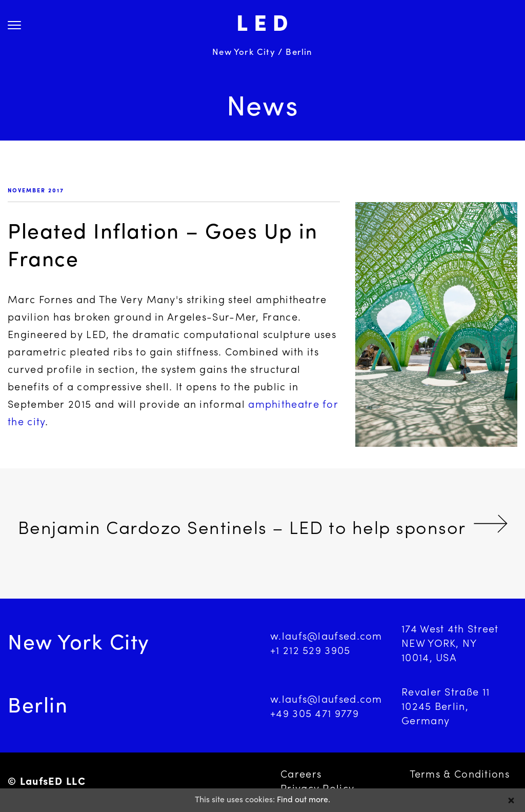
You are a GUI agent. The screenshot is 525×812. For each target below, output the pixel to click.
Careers (301, 775)
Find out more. (304, 800)
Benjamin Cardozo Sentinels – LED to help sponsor (242, 530)
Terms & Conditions (460, 775)
